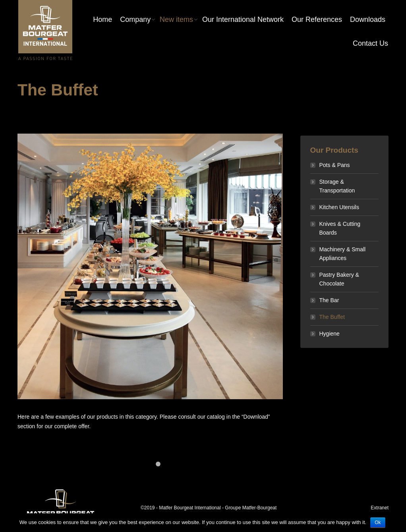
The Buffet (332, 317)
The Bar (329, 300)
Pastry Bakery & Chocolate (339, 279)
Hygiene (330, 334)
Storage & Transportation (337, 186)
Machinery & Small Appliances (343, 254)
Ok (378, 522)
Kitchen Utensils (339, 207)
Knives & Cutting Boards (340, 228)
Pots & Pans (335, 165)
